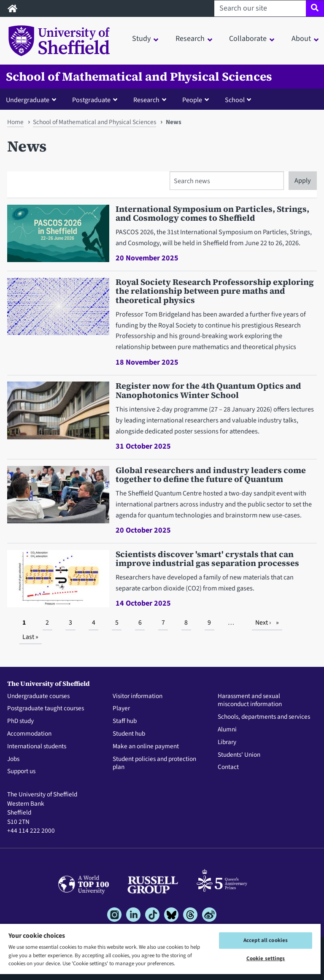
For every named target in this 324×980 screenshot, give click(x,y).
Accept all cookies (266, 940)
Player (121, 709)
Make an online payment (146, 747)
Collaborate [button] (248, 39)
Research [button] (190, 39)
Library (227, 742)
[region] (160, 952)
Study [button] (141, 39)
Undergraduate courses (38, 696)
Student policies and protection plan (154, 763)
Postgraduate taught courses (46, 709)
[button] (33, 100)
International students (37, 747)
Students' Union (239, 755)
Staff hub (125, 721)
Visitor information (138, 696)
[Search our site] (260, 8)
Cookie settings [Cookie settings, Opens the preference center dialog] (266, 958)
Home (15, 122)
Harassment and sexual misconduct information (250, 701)
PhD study (20, 721)
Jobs (13, 759)
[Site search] (315, 8)
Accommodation (29, 734)
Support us (21, 772)
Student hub (129, 734)
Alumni (227, 730)
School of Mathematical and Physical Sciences (139, 77)
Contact (228, 767)
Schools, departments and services (264, 717)
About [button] (301, 39)
